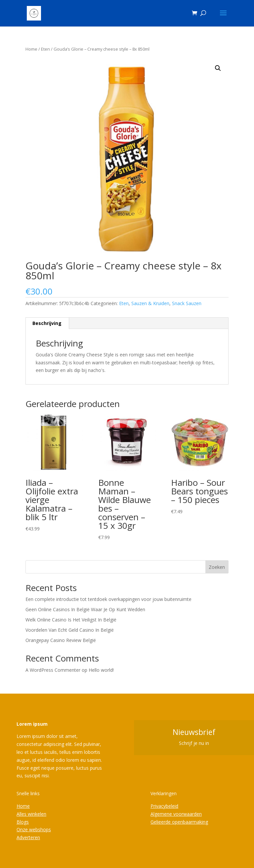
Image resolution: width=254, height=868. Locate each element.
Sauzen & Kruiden (150, 303)
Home (31, 49)
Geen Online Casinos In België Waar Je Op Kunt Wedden (85, 609)
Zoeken (217, 567)
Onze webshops (34, 829)
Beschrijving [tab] (47, 323)
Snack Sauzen (187, 303)
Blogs (23, 822)
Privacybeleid (164, 806)
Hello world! (101, 670)
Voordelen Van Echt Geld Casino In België (70, 630)
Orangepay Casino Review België (61, 640)
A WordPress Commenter (53, 670)
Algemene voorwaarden (176, 814)
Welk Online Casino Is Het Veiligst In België (71, 620)
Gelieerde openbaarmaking (179, 822)
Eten (45, 49)
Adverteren (28, 837)
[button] (218, 68)
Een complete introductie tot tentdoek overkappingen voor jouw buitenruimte (108, 599)
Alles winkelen (31, 814)
